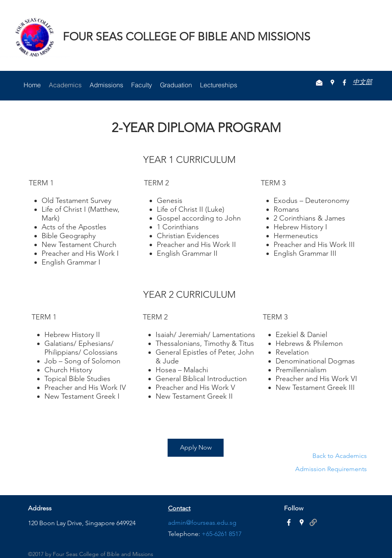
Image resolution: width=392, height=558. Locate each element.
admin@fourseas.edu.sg (202, 523)
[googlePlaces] (332, 82)
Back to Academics (340, 456)
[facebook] (344, 82)
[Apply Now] (196, 448)
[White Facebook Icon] (289, 522)
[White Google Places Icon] (302, 522)
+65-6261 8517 (222, 534)
